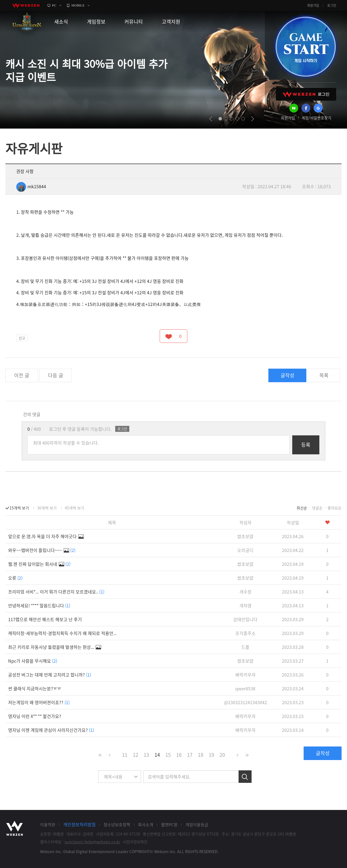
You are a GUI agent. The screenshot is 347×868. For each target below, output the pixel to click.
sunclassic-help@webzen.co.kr (92, 842)
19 (211, 755)
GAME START (306, 47)
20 (222, 755)
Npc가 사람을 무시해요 (33, 661)
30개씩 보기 (47, 508)
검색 (245, 777)
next (253, 119)
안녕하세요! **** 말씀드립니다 (39, 605)
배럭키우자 (245, 675)
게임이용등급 (197, 825)
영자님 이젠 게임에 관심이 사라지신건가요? (51, 730)
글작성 (287, 375)
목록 (324, 375)
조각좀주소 (245, 633)
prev (211, 119)
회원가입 (313, 5)
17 (190, 755)
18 (201, 755)
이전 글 (22, 375)
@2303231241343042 (245, 702)
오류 (15, 578)
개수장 (245, 592)
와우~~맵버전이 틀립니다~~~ (42, 550)
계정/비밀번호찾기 (316, 118)
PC (54, 5)
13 (146, 755)
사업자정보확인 (135, 842)
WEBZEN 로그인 (306, 94)
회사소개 (146, 825)
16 (179, 755)
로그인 (332, 5)
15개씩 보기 (19, 508)
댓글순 (317, 508)
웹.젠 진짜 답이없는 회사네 (39, 564)
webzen (26, 5)
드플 (245, 647)
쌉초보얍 (245, 536)
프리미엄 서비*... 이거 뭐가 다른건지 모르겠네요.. (56, 592)
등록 (306, 445)
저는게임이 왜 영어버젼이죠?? (39, 702)
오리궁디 (245, 550)
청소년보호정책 (117, 825)
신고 (22, 338)
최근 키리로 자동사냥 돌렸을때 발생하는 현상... (55, 647)
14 (157, 755)
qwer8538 (245, 688)
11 (125, 755)
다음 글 (56, 375)
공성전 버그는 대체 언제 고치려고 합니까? (50, 675)
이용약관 (48, 825)
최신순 (302, 508)
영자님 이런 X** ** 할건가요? (35, 716)
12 (136, 755)
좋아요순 (335, 508)
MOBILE (78, 5)
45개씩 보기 (75, 508)
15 (168, 755)
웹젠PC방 (169, 825)
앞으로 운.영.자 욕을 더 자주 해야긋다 (46, 536)
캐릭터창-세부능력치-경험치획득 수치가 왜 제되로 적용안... (62, 633)
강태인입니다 (245, 619)
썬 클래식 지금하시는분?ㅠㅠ (35, 688)
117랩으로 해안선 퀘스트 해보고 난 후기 (45, 619)
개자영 (245, 605)
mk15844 (31, 186)
